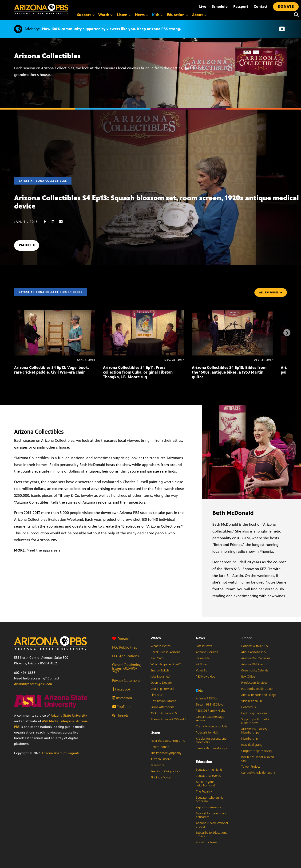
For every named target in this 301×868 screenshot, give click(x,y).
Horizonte (203, 658)
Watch (156, 638)
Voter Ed (202, 671)
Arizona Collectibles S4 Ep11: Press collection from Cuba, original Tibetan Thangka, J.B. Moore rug (138, 372)
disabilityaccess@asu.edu (33, 684)
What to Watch (160, 646)
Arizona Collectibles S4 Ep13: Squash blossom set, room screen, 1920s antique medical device (156, 202)
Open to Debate (161, 683)
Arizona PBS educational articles (212, 825)
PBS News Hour (206, 677)
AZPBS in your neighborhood (205, 784)
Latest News (204, 646)
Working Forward (162, 689)
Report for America (209, 807)
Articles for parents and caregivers (211, 740)
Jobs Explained (160, 677)
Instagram (122, 698)
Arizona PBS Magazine (256, 658)
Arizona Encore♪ (162, 759)
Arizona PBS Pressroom (257, 664)
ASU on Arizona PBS (164, 713)
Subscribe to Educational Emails (212, 834)
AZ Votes (202, 664)
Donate (121, 639)
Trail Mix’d (157, 658)
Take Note (157, 765)
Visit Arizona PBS (252, 701)
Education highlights (209, 770)
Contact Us (248, 707)
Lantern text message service (210, 719)
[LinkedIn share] (55, 222)
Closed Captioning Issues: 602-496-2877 (127, 668)
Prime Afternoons (162, 707)
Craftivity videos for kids (212, 726)
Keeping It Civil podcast (166, 771)
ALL (271, 292)
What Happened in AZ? (166, 664)
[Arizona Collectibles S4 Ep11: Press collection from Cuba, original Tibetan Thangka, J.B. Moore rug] (144, 312)
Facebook (121, 689)
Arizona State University (69, 716)
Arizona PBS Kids (207, 698)
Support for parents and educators (212, 815)
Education (204, 762)
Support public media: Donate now (256, 721)
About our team (206, 842)
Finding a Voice (160, 777)
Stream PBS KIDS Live (210, 705)
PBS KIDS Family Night (210, 711)
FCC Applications (125, 656)
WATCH (28, 245)
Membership (250, 739)
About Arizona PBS (253, 652)
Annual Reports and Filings (259, 695)
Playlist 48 (157, 695)
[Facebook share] (47, 222)
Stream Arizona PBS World (168, 719)
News (200, 638)
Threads (120, 715)
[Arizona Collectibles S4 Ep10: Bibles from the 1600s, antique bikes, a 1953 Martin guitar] (232, 312)
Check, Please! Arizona (165, 652)
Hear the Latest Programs (168, 741)
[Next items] (287, 333)
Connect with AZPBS (254, 646)
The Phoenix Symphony (166, 753)
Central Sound (160, 747)
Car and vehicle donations (258, 773)
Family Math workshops (212, 748)
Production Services (254, 683)
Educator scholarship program (210, 799)
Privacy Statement (126, 681)
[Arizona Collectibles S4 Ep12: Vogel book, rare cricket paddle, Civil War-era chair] (55, 312)
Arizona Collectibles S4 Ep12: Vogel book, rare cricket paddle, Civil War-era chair (52, 370)
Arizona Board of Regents (60, 753)
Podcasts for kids (207, 733)
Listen (155, 733)
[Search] (295, 15)
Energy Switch (160, 671)
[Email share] (63, 222)
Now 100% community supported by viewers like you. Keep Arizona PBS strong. (111, 29)
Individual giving (252, 745)
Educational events (208, 776)
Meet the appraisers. (44, 550)
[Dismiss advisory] (282, 29)
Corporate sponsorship (256, 751)
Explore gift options (254, 713)
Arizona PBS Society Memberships (254, 731)
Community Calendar (255, 671)
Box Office (248, 677)
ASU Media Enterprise (58, 721)
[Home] (41, 9)
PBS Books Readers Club (257, 689)
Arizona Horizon (207, 652)
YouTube (121, 707)
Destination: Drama (163, 701)
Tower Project (251, 767)
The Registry (204, 792)
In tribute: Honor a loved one (257, 759)
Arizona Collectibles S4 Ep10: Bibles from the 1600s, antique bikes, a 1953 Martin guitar (229, 372)
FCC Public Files (125, 647)
